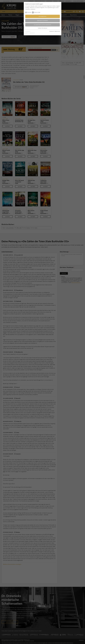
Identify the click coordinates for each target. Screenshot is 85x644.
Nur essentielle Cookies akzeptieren (42, 25)
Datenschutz (57, 31)
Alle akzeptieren (43, 16)
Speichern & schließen (43, 20)
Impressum (52, 31)
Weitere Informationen (43, 28)
